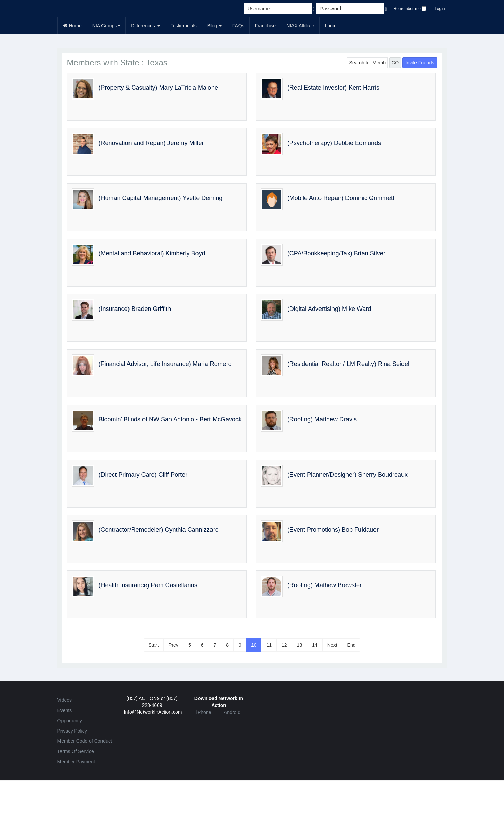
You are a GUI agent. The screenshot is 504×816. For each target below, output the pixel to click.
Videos (65, 700)
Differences (145, 26)
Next (332, 645)
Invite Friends (420, 63)
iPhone (204, 712)
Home (72, 26)
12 (284, 645)
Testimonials (184, 26)
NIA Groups (106, 26)
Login (440, 9)
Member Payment (76, 762)
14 (315, 645)
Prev (173, 645)
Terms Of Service (76, 751)
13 (300, 645)
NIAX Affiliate (300, 26)
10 (254, 645)
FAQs (238, 26)
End (351, 645)
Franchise (265, 26)
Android (232, 712)
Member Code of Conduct (85, 741)
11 (269, 645)
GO (395, 63)
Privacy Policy (72, 731)
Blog (215, 26)
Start (154, 645)
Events (65, 710)
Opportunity (70, 721)
